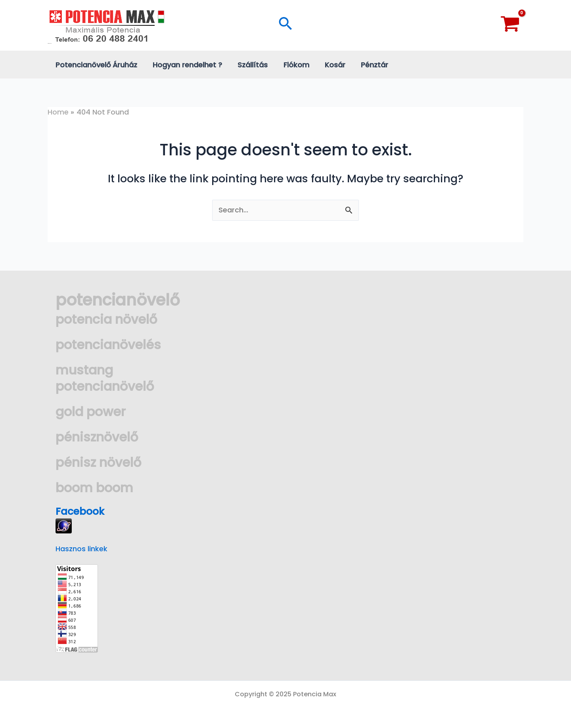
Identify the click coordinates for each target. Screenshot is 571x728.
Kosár (329, 65)
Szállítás (249, 65)
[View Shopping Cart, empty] (510, 25)
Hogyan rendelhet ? (185, 65)
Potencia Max (50, 43)
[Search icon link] (285, 25)
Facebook (81, 511)
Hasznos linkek (81, 549)
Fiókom (292, 65)
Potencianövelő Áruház (96, 65)
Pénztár (367, 65)
